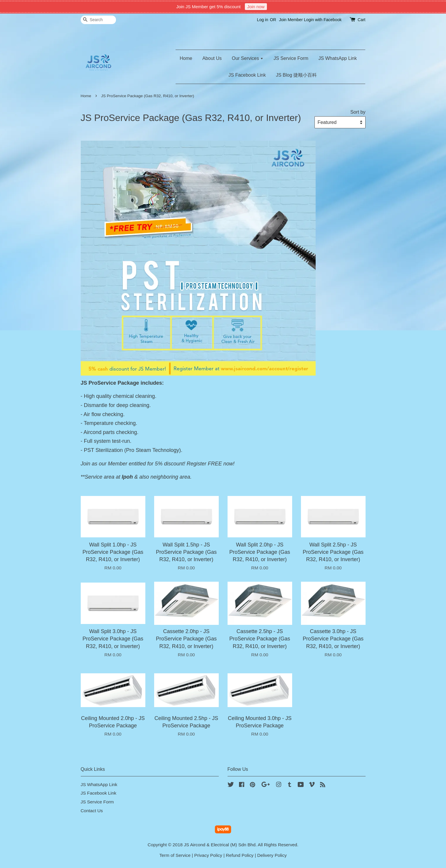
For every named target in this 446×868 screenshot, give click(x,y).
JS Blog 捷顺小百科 (297, 75)
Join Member (291, 20)
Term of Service (175, 855)
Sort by (358, 112)
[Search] (98, 20)
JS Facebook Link (247, 75)
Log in (262, 20)
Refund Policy (240, 855)
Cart (361, 20)
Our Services (248, 58)
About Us (212, 58)
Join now (256, 7)
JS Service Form (291, 58)
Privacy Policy (208, 855)
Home (186, 58)
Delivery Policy (272, 855)
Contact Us (92, 811)
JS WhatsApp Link (338, 58)
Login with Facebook (323, 20)
